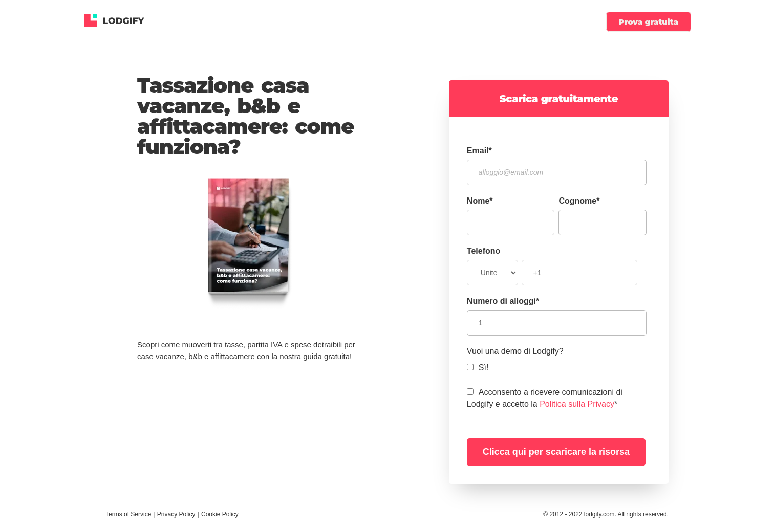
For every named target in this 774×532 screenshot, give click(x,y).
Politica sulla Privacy (577, 404)
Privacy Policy (176, 514)
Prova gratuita (649, 22)
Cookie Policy (220, 514)
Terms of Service (128, 514)
